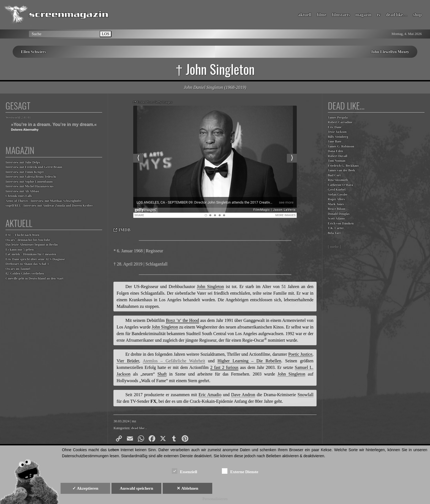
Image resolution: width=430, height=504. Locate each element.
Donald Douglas (339, 214)
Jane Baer (335, 142)
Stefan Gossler (338, 195)
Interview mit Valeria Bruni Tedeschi (31, 177)
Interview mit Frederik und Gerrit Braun (34, 167)
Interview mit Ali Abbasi (22, 191)
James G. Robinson (341, 146)
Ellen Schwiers (33, 52)
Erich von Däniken (341, 224)
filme (322, 15)
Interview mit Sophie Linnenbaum (29, 182)
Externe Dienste (240, 471)
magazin (363, 15)
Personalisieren (215, 499)
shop (417, 15)
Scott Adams (337, 219)
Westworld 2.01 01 (18, 118)
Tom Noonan (337, 161)
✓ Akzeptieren (85, 488)
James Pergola (338, 118)
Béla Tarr (334, 233)
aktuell (305, 15)
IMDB (124, 230)
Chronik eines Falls (19, 196)
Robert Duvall (338, 156)
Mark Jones (336, 204)
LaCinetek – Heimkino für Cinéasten (31, 254)
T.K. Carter (336, 228)
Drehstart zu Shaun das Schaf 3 (27, 264)
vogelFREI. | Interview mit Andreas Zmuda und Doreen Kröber (49, 206)
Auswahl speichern (136, 488)
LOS (106, 34)
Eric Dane (335, 127)
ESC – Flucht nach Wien (22, 235)
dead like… (397, 15)
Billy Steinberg (338, 137)
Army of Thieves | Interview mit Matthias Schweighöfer (44, 201)
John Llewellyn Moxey (390, 52)
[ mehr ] (334, 247)
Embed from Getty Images (155, 102)
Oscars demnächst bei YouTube (28, 240)
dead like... (139, 428)
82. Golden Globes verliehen (25, 274)
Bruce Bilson (337, 209)
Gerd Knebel (337, 190)
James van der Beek (341, 170)
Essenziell (185, 471)
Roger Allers (336, 199)
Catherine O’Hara (341, 185)
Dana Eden (335, 151)
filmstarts (341, 15)
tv (379, 15)
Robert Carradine (340, 122)
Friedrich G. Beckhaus (343, 166)
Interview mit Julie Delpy (23, 162)
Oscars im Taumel (18, 269)
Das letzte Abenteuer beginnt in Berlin (32, 245)
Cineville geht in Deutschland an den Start (34, 279)
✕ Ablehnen (187, 488)
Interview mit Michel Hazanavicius (30, 186)
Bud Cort (334, 175)
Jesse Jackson (337, 132)
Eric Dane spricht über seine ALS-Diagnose (35, 259)
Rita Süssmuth (338, 180)
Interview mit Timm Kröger (25, 172)
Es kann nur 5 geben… (21, 250)
